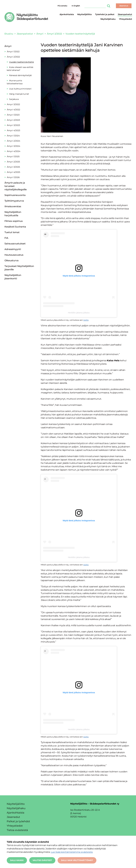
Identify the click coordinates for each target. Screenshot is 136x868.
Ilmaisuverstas (13, 206)
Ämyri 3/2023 (13, 125)
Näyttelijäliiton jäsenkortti (13, 277)
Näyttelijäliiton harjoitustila (13, 214)
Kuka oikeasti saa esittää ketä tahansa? (20, 69)
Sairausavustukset (15, 244)
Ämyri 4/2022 (13, 110)
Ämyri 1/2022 (13, 52)
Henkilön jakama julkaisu (79, 313)
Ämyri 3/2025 (13, 167)
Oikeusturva (12, 260)
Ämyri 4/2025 (13, 172)
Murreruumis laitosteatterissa (15, 82)
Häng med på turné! (19, 94)
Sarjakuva (14, 99)
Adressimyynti (13, 249)
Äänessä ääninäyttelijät (20, 75)
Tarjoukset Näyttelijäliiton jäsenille (19, 268)
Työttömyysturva (14, 201)
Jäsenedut (13, 817)
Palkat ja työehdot (18, 821)
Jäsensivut (124, 6)
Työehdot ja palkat (105, 14)
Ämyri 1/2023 (13, 115)
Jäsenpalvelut (125, 14)
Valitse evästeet (42, 860)
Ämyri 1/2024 (13, 136)
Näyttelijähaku (108, 19)
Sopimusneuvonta (15, 195)
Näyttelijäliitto (85, 14)
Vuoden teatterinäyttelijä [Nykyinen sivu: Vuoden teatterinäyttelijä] (21, 62)
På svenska (62, 6)
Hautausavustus (14, 255)
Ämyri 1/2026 (13, 177)
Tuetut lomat (12, 232)
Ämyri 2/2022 (13, 57)
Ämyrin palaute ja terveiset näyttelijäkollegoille (16, 186)
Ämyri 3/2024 (13, 146)
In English (76, 6)
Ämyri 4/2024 (14, 151)
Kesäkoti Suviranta (15, 227)
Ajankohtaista (67, 14)
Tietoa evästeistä (17, 830)
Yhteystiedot (126, 19)
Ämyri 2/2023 (13, 120)
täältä (86, 320)
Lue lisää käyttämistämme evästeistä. (72, 852)
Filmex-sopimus (14, 221)
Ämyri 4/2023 (13, 130)
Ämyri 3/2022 (13, 104)
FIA (6, 238)
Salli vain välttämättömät (77, 860)
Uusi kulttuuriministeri (20, 89)
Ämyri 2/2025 (13, 162)
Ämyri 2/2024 (13, 141)
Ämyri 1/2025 (13, 156)
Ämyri (8, 46)
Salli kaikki (17, 860)
